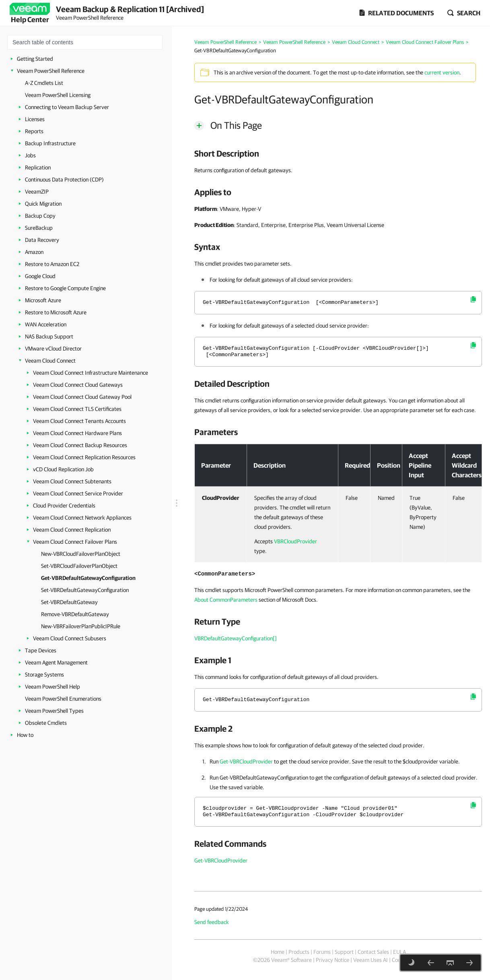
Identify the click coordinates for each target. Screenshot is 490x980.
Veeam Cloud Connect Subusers (70, 638)
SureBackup (39, 228)
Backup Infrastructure (50, 143)
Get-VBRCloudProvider (246, 761)
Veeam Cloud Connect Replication (72, 530)
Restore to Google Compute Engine (65, 288)
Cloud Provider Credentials (64, 505)
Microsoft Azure (43, 300)
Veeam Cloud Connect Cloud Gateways (78, 385)
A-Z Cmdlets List (44, 83)
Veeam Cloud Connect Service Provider (78, 493)
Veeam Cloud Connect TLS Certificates (77, 409)
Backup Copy (40, 216)
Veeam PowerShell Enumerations (63, 699)
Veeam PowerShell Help (52, 687)
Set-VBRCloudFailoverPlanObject (79, 566)
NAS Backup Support (49, 336)
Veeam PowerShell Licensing (58, 95)
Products (299, 952)
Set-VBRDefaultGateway (69, 602)
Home (278, 952)
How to (25, 735)
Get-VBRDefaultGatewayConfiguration (88, 578)
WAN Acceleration (46, 324)
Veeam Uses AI (371, 960)
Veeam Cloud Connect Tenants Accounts (79, 421)
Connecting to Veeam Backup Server (67, 107)
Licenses (35, 119)
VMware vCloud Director (53, 349)
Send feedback (212, 922)
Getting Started (35, 59)
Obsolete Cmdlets (46, 723)
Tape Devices (41, 650)
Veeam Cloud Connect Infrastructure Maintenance (91, 373)
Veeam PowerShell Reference (51, 71)
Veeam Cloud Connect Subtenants (72, 481)
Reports (34, 131)
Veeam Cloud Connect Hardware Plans (77, 433)
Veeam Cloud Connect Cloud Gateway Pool (82, 397)
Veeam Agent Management (56, 662)
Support (344, 952)
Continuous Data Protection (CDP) (64, 179)
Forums (322, 952)
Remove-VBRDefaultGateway (75, 614)
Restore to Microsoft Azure (56, 312)
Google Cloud (40, 276)
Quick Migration (43, 204)
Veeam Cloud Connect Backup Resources (80, 445)
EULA (399, 952)
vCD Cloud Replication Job (63, 469)
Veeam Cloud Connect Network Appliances (82, 518)
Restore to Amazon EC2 (52, 264)
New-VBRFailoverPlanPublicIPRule (81, 626)
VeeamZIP (37, 192)
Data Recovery (42, 240)
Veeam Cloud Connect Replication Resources (84, 457)
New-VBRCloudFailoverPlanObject (81, 554)
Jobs (30, 155)
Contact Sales (373, 952)
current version (442, 72)
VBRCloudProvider (295, 541)
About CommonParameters (226, 600)
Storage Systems (44, 675)
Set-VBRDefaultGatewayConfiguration (85, 590)
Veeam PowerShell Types (54, 711)
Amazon (34, 252)
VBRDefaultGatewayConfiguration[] (236, 638)
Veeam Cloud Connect (50, 361)
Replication (38, 167)
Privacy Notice (332, 960)
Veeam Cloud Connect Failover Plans (75, 542)
